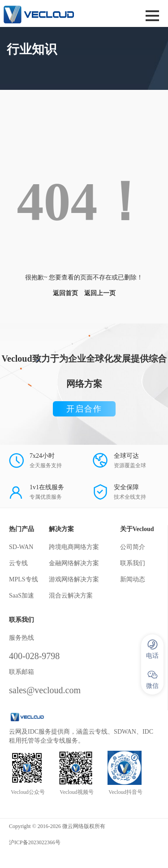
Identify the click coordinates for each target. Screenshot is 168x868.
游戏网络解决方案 (74, 579)
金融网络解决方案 (74, 563)
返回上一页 (100, 293)
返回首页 (65, 293)
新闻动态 (133, 579)
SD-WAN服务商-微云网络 (55, 13)
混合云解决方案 (71, 596)
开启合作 (84, 409)
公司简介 (133, 547)
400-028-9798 (34, 656)
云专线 (18, 563)
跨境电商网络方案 (74, 547)
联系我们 (133, 563)
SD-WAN (21, 547)
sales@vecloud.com (45, 690)
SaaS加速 (22, 596)
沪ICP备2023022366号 (35, 842)
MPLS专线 (24, 579)
